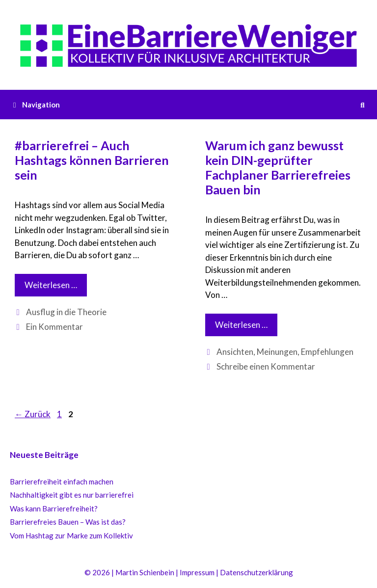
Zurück (33, 414)
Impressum (197, 572)
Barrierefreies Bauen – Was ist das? (68, 522)
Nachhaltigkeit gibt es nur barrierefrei (72, 495)
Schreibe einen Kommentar (266, 366)
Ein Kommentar (54, 327)
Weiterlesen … (56, 287)
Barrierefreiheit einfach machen (62, 481)
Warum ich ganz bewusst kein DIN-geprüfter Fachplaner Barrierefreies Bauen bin (278, 167)
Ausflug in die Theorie (66, 312)
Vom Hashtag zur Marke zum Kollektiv (71, 535)
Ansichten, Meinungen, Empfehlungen (285, 352)
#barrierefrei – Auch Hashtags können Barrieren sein (92, 160)
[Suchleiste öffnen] (363, 105)
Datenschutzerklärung (256, 572)
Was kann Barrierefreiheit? (54, 508)
